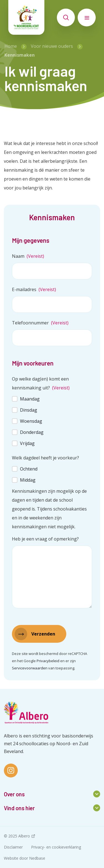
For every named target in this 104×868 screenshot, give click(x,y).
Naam (28, 256)
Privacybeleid (48, 661)
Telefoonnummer (40, 323)
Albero (24, 836)
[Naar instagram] (11, 771)
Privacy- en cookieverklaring (56, 847)
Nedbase (37, 858)
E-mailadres (34, 289)
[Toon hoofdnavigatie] (87, 17)
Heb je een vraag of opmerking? (45, 539)
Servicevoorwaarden (30, 668)
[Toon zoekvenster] (66, 17)
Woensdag (31, 421)
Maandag (30, 399)
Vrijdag (27, 443)
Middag (28, 480)
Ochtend (29, 469)
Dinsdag (29, 410)
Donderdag (32, 432)
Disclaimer (13, 847)
